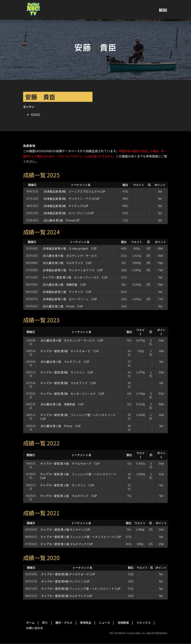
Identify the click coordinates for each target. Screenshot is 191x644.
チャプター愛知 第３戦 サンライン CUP (65, 530)
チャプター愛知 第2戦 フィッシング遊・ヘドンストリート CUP (81, 589)
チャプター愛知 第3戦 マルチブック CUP (68, 383)
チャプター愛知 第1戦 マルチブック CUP (67, 596)
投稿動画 (123, 623)
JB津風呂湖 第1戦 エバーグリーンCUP (68, 213)
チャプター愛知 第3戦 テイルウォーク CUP (68, 574)
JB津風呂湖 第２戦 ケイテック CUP (67, 292)
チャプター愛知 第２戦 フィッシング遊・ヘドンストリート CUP (81, 537)
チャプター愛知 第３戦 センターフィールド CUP (75, 277)
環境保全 (86, 623)
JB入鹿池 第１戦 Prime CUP (64, 306)
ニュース (104, 623)
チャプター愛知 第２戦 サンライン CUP (68, 485)
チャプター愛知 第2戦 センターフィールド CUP (72, 394)
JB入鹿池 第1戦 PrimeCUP (61, 220)
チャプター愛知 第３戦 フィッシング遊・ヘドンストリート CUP (80, 476)
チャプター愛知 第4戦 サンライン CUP (68, 372)
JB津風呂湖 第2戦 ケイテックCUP (66, 206)
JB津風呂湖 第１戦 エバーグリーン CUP (70, 299)
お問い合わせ (35, 628)
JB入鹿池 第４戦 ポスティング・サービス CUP (72, 340)
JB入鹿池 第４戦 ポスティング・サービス (70, 256)
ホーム (30, 623)
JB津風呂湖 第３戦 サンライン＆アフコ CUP (73, 270)
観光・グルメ (64, 623)
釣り (45, 623)
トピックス (144, 623)
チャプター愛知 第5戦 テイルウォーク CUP (69, 351)
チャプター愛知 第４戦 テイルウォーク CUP (70, 463)
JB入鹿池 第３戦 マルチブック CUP (67, 263)
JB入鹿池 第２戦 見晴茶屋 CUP (64, 285)
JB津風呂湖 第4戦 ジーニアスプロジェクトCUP (74, 191)
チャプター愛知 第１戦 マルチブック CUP (68, 496)
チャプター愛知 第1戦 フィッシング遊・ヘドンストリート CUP (79, 417)
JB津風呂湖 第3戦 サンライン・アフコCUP (71, 199)
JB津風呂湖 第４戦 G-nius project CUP (70, 248)
